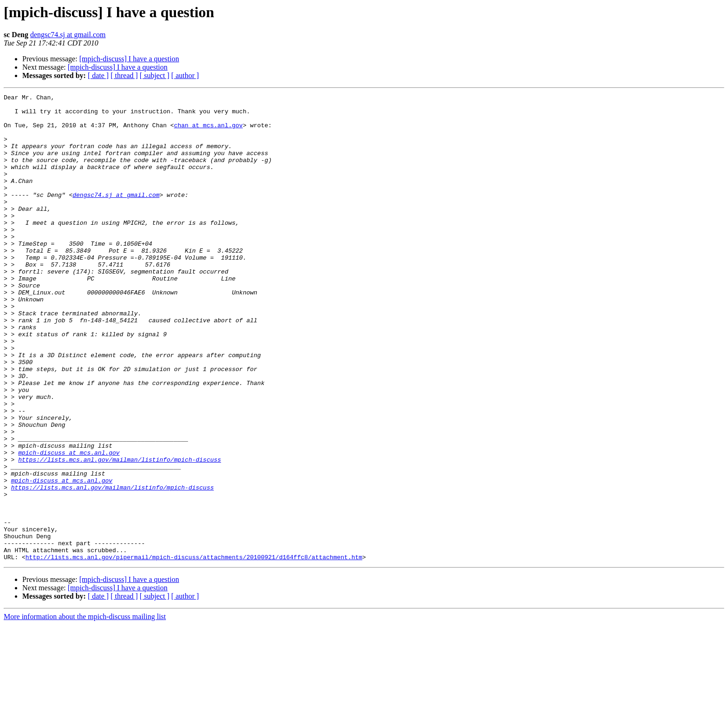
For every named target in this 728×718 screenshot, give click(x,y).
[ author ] (185, 75)
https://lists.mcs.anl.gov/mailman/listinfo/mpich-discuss (120, 533)
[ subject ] (155, 75)
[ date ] (98, 75)
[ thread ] (124, 75)
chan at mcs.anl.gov (208, 132)
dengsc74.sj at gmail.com (68, 35)
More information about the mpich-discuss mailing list (85, 710)
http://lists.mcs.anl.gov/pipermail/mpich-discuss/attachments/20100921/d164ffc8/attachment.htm (194, 650)
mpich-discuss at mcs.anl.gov (69, 525)
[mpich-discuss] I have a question (129, 59)
